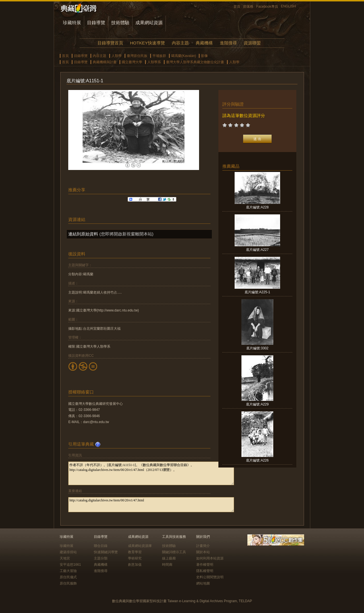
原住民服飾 (68, 583)
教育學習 (135, 552)
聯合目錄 (101, 546)
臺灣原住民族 (137, 56)
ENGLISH (288, 6)
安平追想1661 (70, 565)
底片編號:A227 (257, 250)
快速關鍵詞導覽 (106, 552)
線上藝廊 (169, 558)
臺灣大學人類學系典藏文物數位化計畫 (195, 62)
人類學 (117, 56)
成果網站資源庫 (140, 546)
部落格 (248, 7)
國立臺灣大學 (132, 62)
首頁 (237, 7)
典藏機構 (204, 43)
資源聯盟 (252, 43)
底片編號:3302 (257, 348)
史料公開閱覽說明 (210, 577)
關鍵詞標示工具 (174, 552)
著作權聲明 (205, 565)
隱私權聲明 (205, 571)
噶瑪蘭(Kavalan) (184, 56)
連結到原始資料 (83, 234)
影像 (204, 56)
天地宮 (65, 558)
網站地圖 (203, 583)
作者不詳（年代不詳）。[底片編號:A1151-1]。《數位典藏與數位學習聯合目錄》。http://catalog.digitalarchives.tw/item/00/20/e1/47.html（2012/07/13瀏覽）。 (151, 473)
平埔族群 (159, 56)
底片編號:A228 (257, 207)
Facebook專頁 (267, 7)
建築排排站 (68, 552)
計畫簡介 (203, 546)
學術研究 (135, 558)
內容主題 (180, 43)
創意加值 (135, 565)
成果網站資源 (149, 23)
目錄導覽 (96, 23)
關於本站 (203, 552)
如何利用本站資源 (210, 558)
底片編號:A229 (257, 404)
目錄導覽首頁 (110, 43)
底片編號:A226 (257, 460)
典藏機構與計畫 (105, 62)
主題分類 (101, 558)
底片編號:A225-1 (257, 292)
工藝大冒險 (68, 571)
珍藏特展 (72, 23)
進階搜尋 (228, 43)
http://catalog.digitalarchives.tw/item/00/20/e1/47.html (151, 505)
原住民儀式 (68, 577)
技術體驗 (120, 23)
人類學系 (154, 62)
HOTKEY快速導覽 (147, 43)
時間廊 (167, 565)
